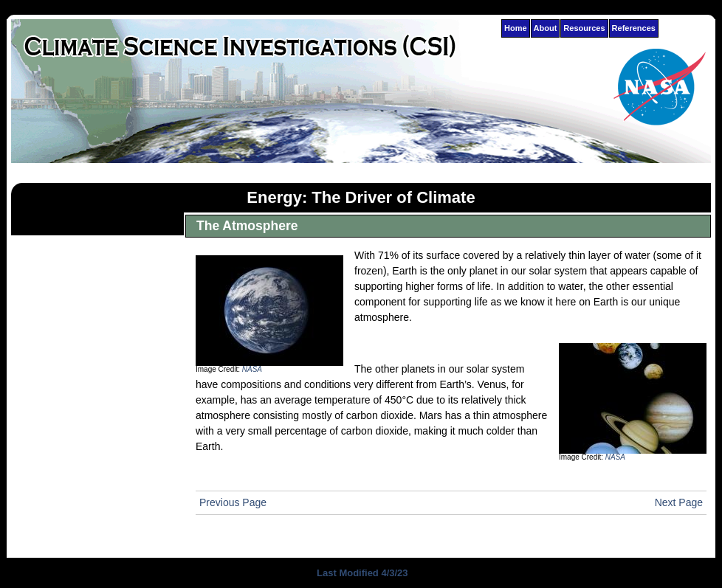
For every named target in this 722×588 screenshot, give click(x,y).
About (546, 28)
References (634, 28)
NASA (252, 369)
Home (516, 28)
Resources (584, 28)
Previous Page (233, 502)
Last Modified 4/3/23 (361, 573)
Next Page (679, 502)
